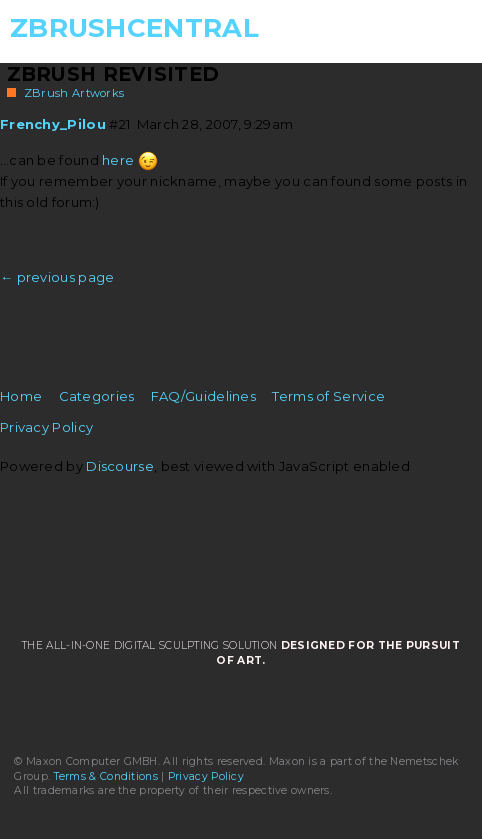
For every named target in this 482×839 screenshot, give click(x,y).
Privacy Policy (46, 427)
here (118, 160)
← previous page (57, 277)
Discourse (120, 466)
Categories (97, 396)
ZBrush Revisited (113, 74)
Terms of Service (328, 396)
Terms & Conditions (106, 776)
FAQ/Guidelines (203, 396)
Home (21, 396)
